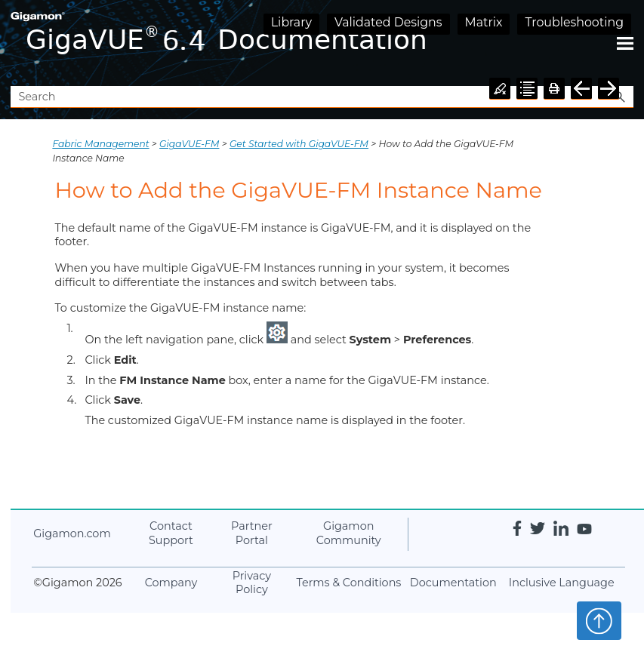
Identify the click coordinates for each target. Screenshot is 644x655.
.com (72, 534)
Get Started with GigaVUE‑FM (299, 144)
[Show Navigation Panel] (625, 43)
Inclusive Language (562, 583)
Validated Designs (388, 22)
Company (171, 583)
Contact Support (171, 533)
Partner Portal (252, 533)
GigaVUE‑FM (189, 144)
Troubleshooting (574, 22)
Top (599, 620)
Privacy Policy (252, 583)
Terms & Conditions (349, 583)
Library (291, 22)
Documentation (453, 583)
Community (349, 533)
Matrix (484, 22)
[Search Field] (322, 97)
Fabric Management (100, 144)
